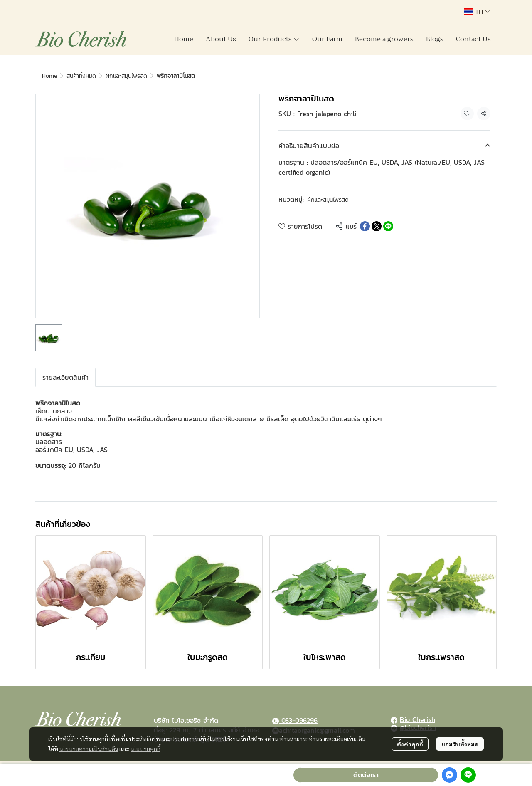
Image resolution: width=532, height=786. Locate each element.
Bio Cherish (417, 719)
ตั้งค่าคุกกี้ (410, 744)
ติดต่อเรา (366, 775)
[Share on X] (377, 226)
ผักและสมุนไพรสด (126, 76)
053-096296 (298, 720)
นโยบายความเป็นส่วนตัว (89, 749)
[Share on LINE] (388, 226)
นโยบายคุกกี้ (145, 749)
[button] (477, 12)
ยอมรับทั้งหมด (460, 744)
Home (49, 76)
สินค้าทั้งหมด (81, 76)
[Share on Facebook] (365, 226)
